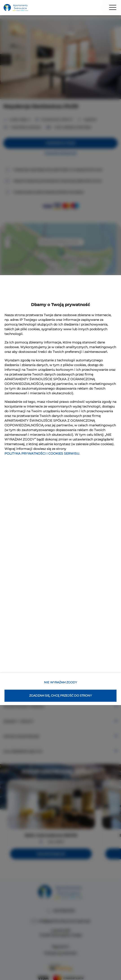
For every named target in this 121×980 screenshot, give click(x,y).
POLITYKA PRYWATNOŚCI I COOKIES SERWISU (42, 453)
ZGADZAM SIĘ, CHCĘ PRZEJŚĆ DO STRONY (60, 695)
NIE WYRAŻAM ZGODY (60, 682)
